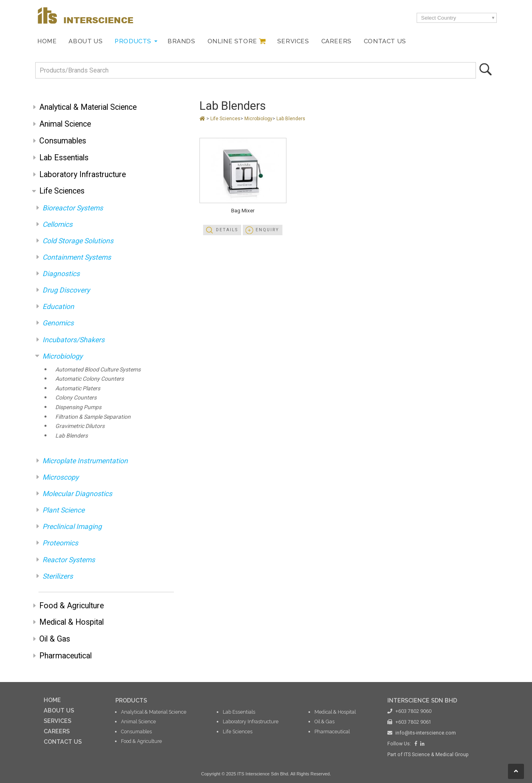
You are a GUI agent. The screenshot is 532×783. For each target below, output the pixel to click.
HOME (52, 700)
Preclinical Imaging (72, 527)
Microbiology (62, 356)
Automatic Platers (78, 388)
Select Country (438, 18)
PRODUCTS (131, 700)
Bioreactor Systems (73, 208)
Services (293, 41)
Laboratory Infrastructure (83, 175)
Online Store (232, 41)
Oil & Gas (55, 639)
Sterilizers (58, 576)
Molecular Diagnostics (77, 494)
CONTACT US (63, 742)
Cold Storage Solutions (78, 241)
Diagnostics (61, 274)
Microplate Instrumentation (85, 461)
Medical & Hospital (72, 622)
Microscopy (60, 477)
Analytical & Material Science (88, 107)
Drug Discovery (66, 290)
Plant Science (63, 510)
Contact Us (385, 41)
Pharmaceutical (65, 656)
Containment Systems (77, 257)
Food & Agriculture (72, 606)
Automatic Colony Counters (90, 379)
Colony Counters (76, 398)
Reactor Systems (69, 560)
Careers (337, 41)
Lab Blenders (72, 436)
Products (133, 41)
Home (47, 41)
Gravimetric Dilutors (80, 426)
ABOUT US (59, 710)
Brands (181, 41)
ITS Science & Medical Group (436, 755)
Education (58, 307)
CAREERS (57, 731)
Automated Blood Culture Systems (98, 369)
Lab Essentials (64, 158)
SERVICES (57, 721)
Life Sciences (62, 191)
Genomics (58, 323)
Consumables (63, 141)
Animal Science (65, 124)
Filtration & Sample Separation (93, 417)
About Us (86, 41)
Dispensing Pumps (78, 407)
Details (227, 230)
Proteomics (60, 543)
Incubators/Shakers (74, 340)
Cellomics (57, 224)
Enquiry (267, 230)
